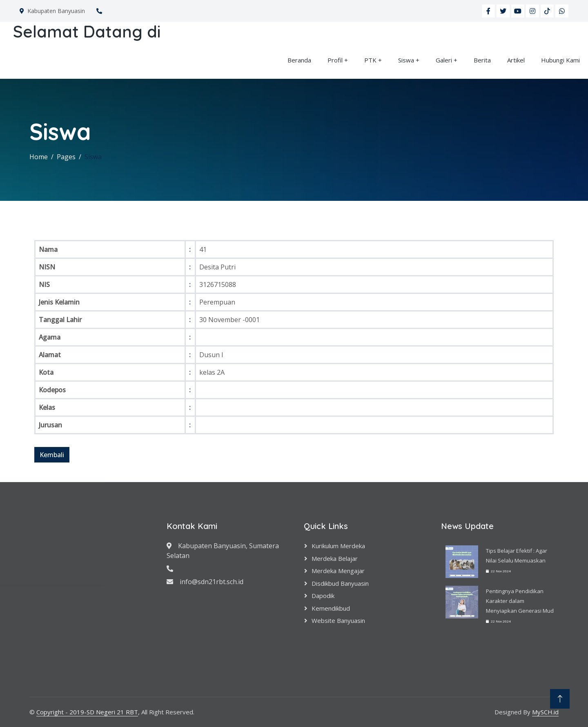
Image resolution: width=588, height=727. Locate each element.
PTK (370, 60)
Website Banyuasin (338, 620)
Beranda (299, 60)
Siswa (406, 60)
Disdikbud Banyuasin (340, 583)
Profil (335, 60)
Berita (482, 60)
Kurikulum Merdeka (338, 546)
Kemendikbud (331, 608)
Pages (66, 157)
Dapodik (323, 596)
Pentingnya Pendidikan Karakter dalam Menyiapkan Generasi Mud (520, 601)
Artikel (516, 60)
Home (39, 157)
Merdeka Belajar (335, 558)
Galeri (444, 60)
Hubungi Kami (560, 60)
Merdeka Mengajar (338, 571)
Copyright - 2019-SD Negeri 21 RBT (87, 712)
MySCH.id (545, 712)
